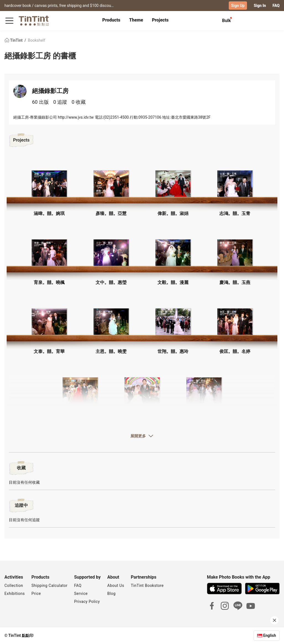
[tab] (111, 21)
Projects (160, 20)
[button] (49, 184)
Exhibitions (15, 594)
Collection (14, 586)
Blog (111, 594)
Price (36, 594)
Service (81, 594)
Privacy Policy (87, 602)
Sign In (260, 6)
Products (111, 20)
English (270, 635)
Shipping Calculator (50, 586)
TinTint (14, 40)
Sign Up (238, 6)
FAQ (276, 6)
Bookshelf (36, 40)
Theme (136, 20)
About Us (116, 586)
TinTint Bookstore (147, 586)
